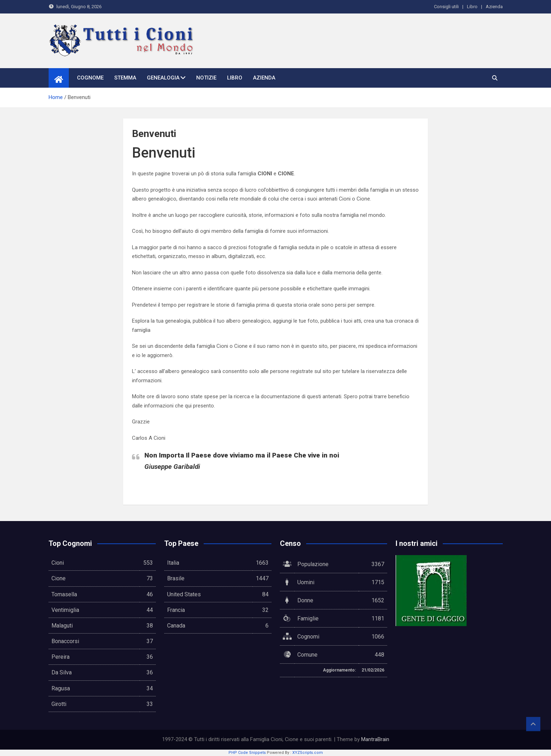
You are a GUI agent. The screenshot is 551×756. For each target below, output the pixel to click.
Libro (472, 7)
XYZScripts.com (308, 753)
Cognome (90, 78)
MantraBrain (375, 739)
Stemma (125, 78)
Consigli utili (446, 7)
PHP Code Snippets (247, 753)
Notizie (206, 78)
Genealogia (163, 78)
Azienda (494, 7)
